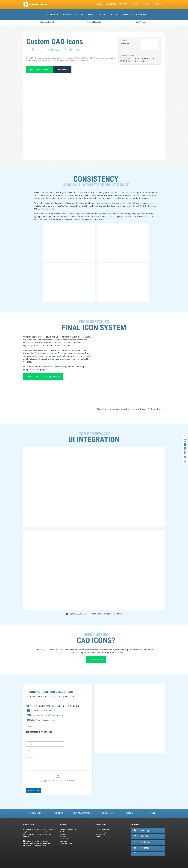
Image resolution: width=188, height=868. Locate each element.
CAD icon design (60, 367)
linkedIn (141, 836)
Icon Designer (127, 14)
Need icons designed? (40, 70)
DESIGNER (141, 206)
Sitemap (99, 836)
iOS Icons (59, 813)
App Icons (80, 14)
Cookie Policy (101, 834)
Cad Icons (114, 14)
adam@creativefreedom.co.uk (50, 715)
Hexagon (125, 43)
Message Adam (48, 720)
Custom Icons (67, 14)
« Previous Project (47, 22)
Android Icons (35, 813)
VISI (132, 206)
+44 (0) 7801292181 (50, 711)
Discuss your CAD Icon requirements (43, 377)
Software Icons (52, 14)
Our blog (141, 830)
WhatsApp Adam (40, 846)
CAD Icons (50, 58)
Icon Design (111, 4)
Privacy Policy (101, 832)
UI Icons (153, 813)
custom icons (126, 192)
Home (99, 4)
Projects (123, 4)
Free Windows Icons (82, 813)
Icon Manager (141, 14)
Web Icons (91, 14)
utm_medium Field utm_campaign (39, 732)
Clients (135, 4)
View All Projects (94, 22)
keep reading (62, 70)
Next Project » (141, 22)
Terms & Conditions (103, 830)
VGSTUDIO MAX (46, 209)
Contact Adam (96, 660)
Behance (141, 848)
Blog (147, 4)
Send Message (33, 790)
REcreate (151, 206)
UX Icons (129, 813)
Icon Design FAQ (106, 813)
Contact (159, 4)
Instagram (142, 842)
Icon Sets (103, 14)
